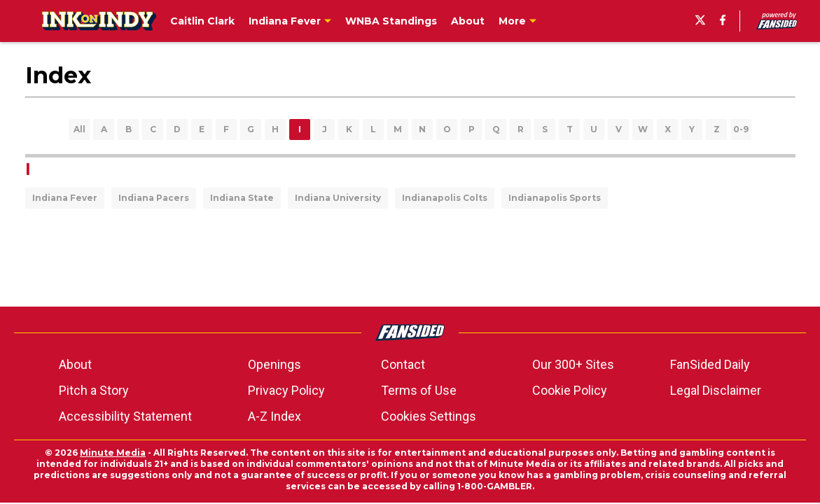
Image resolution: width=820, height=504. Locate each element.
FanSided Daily (710, 364)
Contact (403, 364)
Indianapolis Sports (555, 198)
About (75, 364)
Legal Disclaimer (716, 390)
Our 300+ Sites (573, 364)
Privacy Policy (286, 390)
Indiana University (338, 198)
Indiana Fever (65, 198)
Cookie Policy (570, 390)
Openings (275, 364)
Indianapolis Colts (445, 198)
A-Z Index (275, 416)
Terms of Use (419, 390)
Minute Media (113, 453)
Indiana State (242, 198)
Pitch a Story (94, 390)
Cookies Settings (429, 416)
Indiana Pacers (154, 198)
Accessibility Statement (125, 416)
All (79, 129)
